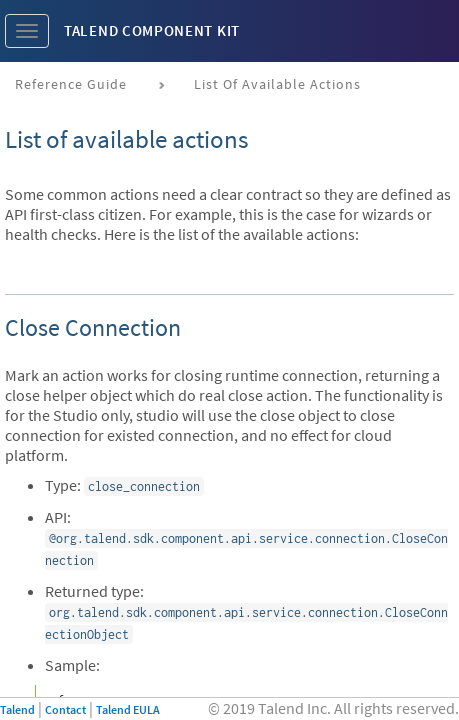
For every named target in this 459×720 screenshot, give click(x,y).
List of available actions (277, 84)
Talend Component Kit (152, 30)
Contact (65, 709)
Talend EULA (128, 709)
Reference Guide (71, 84)
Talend (17, 709)
